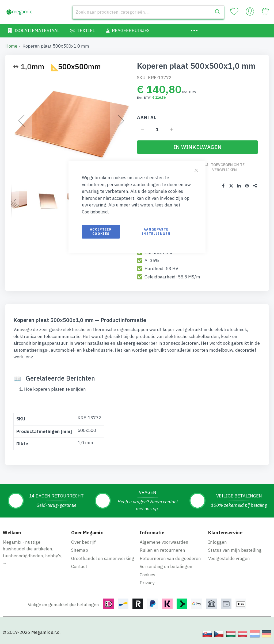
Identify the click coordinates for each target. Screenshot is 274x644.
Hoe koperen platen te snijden (55, 389)
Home (11, 46)
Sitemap (80, 550)
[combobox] (148, 12)
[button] (15, 201)
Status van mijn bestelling (235, 550)
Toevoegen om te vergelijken (228, 167)
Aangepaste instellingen (156, 231)
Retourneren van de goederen (170, 558)
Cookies (147, 574)
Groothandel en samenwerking (103, 558)
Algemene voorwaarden (164, 542)
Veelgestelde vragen (229, 558)
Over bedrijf (83, 542)
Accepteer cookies (101, 231)
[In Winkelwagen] (197, 147)
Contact (79, 566)
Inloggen (218, 542)
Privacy (147, 583)
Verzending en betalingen (166, 566)
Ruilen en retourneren (162, 550)
